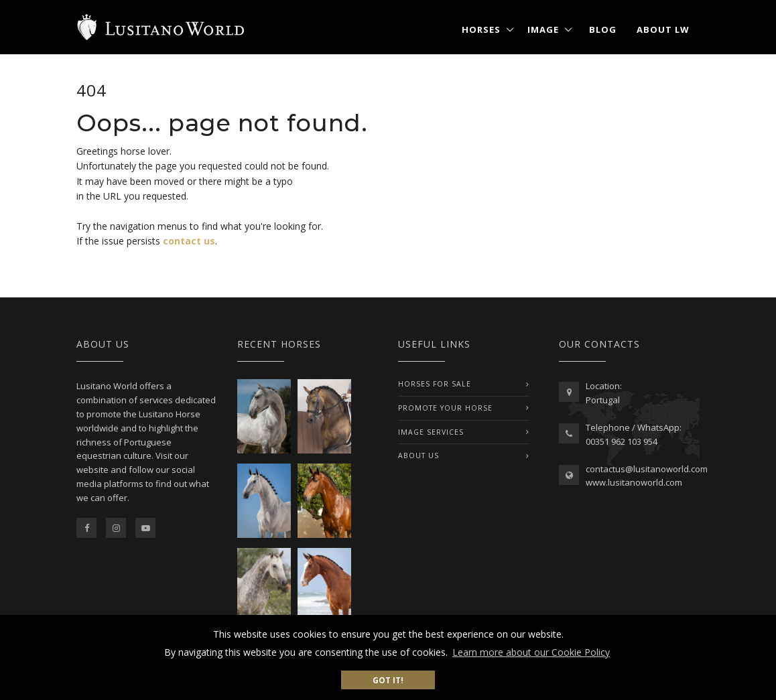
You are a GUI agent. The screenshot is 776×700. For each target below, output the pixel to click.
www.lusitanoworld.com (634, 482)
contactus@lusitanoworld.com (647, 469)
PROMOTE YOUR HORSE (445, 408)
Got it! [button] (388, 680)
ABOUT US (418, 456)
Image (543, 29)
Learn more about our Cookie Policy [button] (531, 652)
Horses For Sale (435, 384)
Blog (603, 29)
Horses (481, 29)
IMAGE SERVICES (431, 432)
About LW (663, 29)
